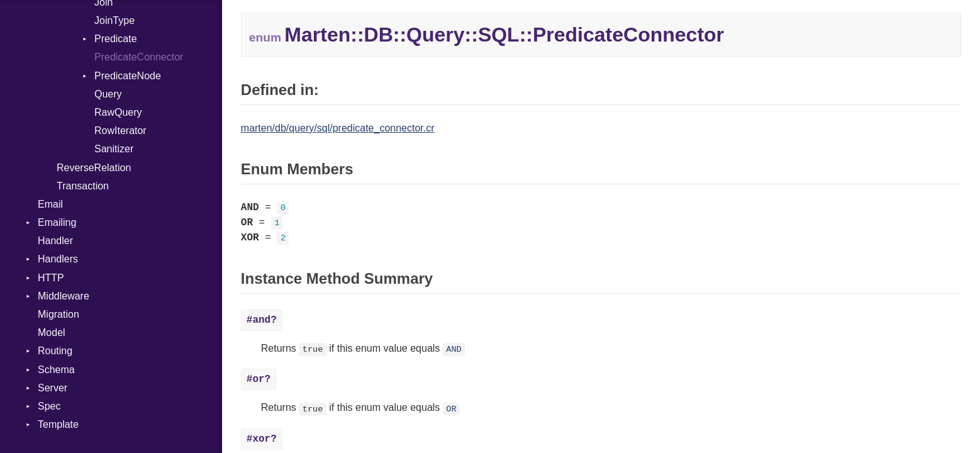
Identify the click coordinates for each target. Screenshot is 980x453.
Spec (49, 406)
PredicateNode (128, 76)
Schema (56, 370)
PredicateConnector (139, 57)
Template (58, 424)
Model (52, 333)
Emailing (57, 222)
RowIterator (120, 131)
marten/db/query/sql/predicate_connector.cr (338, 128)
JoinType (114, 20)
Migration (58, 314)
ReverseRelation (94, 168)
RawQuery (118, 112)
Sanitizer (114, 149)
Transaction (83, 186)
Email (50, 204)
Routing (55, 351)
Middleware (64, 296)
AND (454, 350)
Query (108, 94)
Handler (55, 241)
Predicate (116, 39)
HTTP (51, 278)
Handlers (58, 259)
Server (53, 388)
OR (451, 409)
